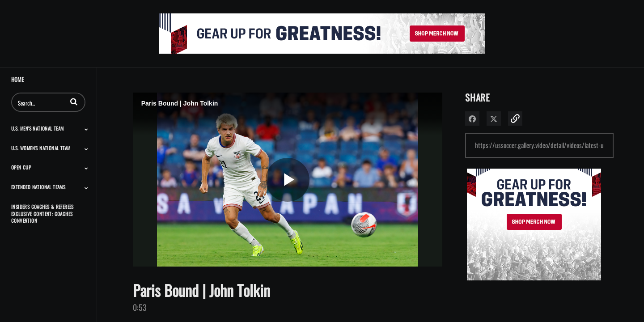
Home (17, 79)
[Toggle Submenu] (86, 129)
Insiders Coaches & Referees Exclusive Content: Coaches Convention (42, 214)
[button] (74, 102)
